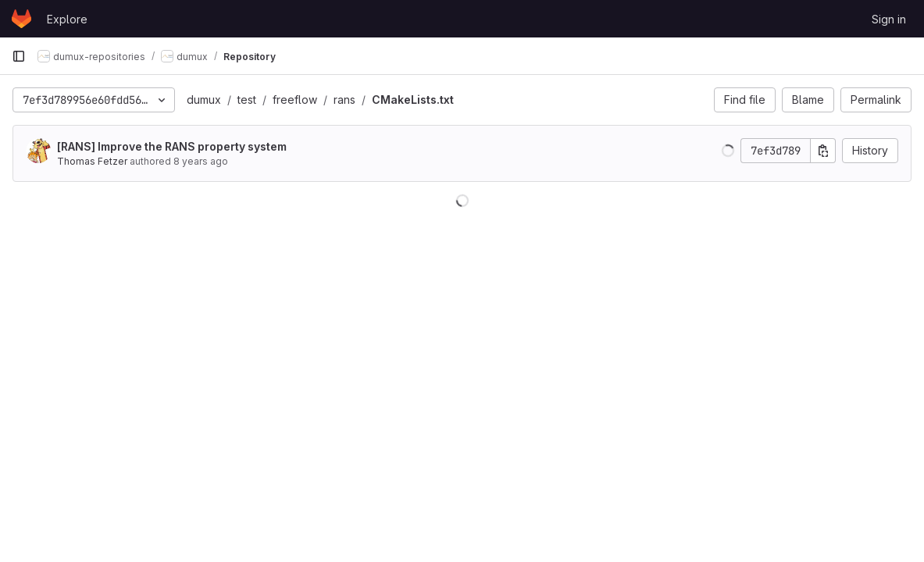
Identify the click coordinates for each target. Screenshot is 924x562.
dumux (204, 100)
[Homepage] (21, 19)
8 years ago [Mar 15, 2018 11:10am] (201, 161)
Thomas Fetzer (92, 161)
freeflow (295, 100)
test (247, 100)
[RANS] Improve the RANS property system (172, 146)
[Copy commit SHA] (823, 151)
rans (344, 100)
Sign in (889, 19)
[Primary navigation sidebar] (19, 56)
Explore (67, 19)
